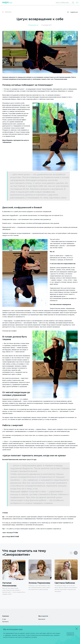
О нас (4, 619)
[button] (76, 553)
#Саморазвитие (33, 25)
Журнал (8, 12)
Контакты (5, 622)
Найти (73, 3)
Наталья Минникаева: (9, 584)
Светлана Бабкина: (65, 583)
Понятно (70, 634)
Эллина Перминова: (39, 583)
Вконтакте (42, 619)
